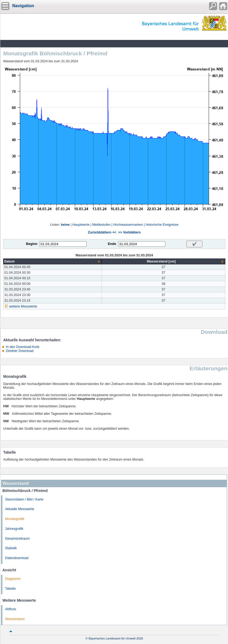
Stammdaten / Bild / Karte (24, 499)
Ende (112, 244)
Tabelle (10, 589)
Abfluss (11, 609)
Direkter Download (20, 351)
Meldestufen (101, 225)
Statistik (11, 548)
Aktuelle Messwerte (20, 509)
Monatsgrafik (15, 519)
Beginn (32, 244)
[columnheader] (53, 262)
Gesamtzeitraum (17, 539)
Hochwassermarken (128, 225)
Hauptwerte (81, 225)
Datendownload (17, 558)
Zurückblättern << (102, 232)
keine (65, 225)
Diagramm (13, 579)
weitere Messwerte (23, 306)
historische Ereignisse (162, 225)
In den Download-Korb (23, 347)
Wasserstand (15, 619)
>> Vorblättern (129, 232)
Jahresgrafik (14, 529)
